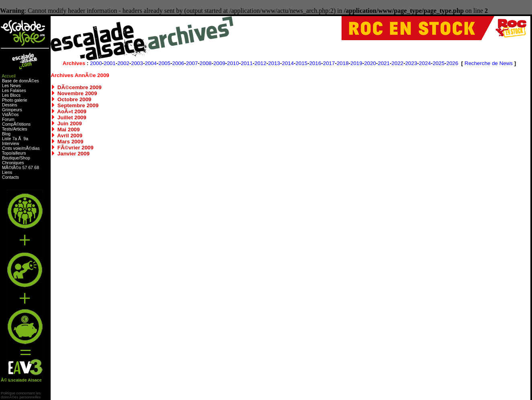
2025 (439, 63)
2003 (137, 63)
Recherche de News (489, 63)
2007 (192, 63)
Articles (20, 129)
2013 (274, 63)
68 (37, 167)
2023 (411, 63)
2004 (151, 63)
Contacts (10, 177)
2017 (329, 63)
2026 (452, 63)
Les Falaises (14, 90)
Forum (8, 119)
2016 (315, 63)
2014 (288, 63)
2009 (219, 63)
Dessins (10, 105)
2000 (96, 63)
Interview (11, 143)
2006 (178, 63)
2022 (397, 63)
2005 (164, 63)
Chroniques (13, 163)
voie (17, 148)
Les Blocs (11, 95)
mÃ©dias (31, 148)
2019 (356, 63)
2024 (425, 63)
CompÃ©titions (16, 124)
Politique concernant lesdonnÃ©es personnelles (21, 395)
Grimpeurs (12, 110)
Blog (6, 134)
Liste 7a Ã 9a (15, 139)
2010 (233, 63)
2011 (247, 63)
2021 (384, 63)
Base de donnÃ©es (20, 81)
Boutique (10, 158)
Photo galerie (15, 100)
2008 (206, 63)
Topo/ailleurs (14, 153)
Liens (7, 172)
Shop (25, 158)
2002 (123, 63)
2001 (110, 63)
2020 (370, 63)
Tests (7, 129)
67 (31, 167)
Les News (11, 86)
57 (25, 167)
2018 (343, 63)
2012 (260, 63)
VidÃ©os (10, 114)
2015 (302, 63)
